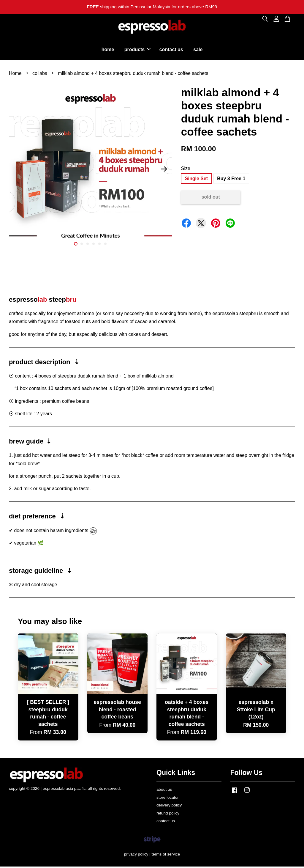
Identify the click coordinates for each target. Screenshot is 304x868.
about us (164, 791)
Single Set (196, 180)
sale (198, 50)
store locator (168, 799)
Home (15, 74)
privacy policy (136, 855)
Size (186, 170)
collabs (40, 74)
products (137, 50)
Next (164, 170)
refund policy (168, 814)
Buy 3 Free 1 (231, 180)
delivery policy (169, 807)
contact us (171, 50)
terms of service (166, 855)
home (108, 50)
